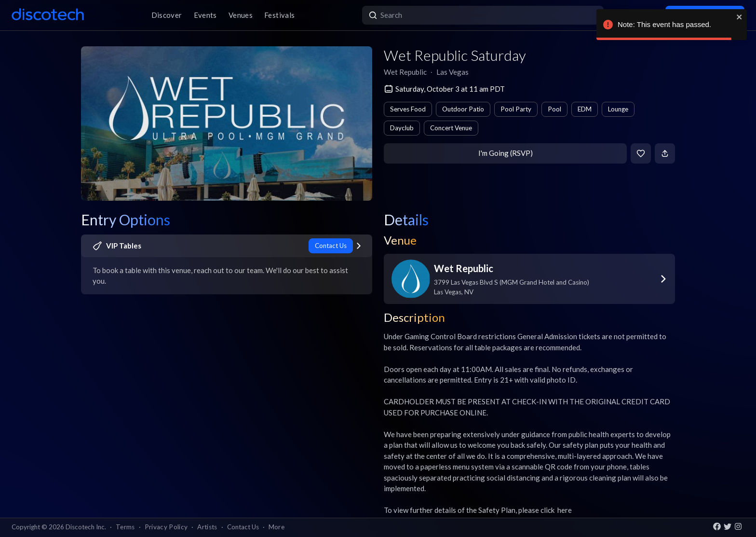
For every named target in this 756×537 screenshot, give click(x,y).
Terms (125, 527)
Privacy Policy (166, 527)
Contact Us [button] (243, 527)
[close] (740, 17)
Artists (207, 527)
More (277, 527)
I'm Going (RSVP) (506, 153)
